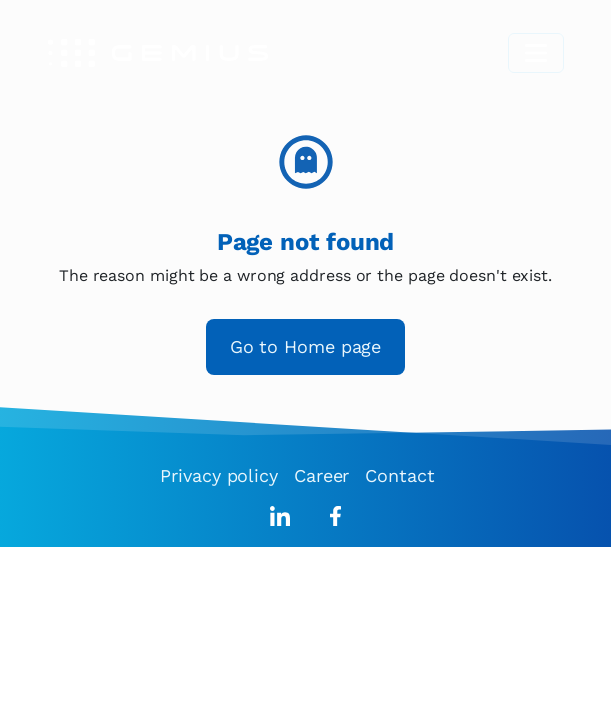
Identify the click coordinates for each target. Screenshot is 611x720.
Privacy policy (219, 475)
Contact (399, 475)
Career (321, 475)
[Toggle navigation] (536, 53)
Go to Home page (306, 346)
